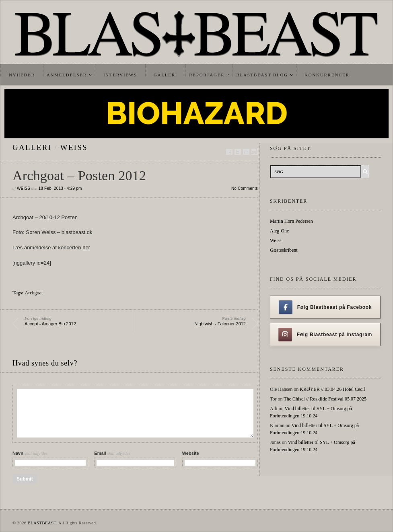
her (86, 248)
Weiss (74, 147)
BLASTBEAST (42, 523)
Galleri (166, 75)
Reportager (207, 75)
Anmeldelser (67, 75)
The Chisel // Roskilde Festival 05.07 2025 (325, 399)
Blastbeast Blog (262, 75)
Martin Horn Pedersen (291, 221)
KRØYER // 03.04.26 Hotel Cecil (332, 389)
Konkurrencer (327, 75)
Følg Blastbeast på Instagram (325, 335)
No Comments (245, 188)
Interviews (120, 75)
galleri (32, 147)
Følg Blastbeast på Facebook (325, 307)
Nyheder (22, 75)
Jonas (275, 442)
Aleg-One (279, 231)
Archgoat (34, 293)
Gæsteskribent (284, 250)
